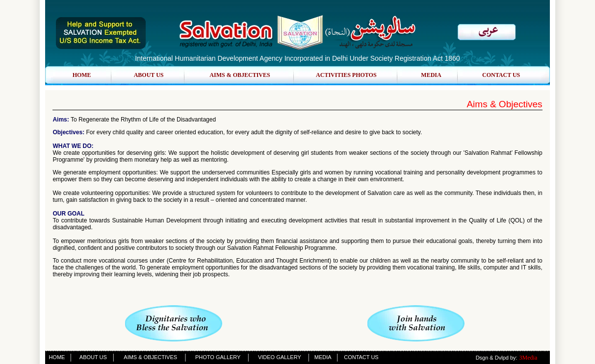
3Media (529, 358)
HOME (82, 75)
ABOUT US (149, 75)
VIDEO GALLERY (280, 357)
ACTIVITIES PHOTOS (346, 75)
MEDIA (431, 75)
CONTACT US (501, 75)
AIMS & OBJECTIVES (240, 75)
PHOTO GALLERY (218, 357)
